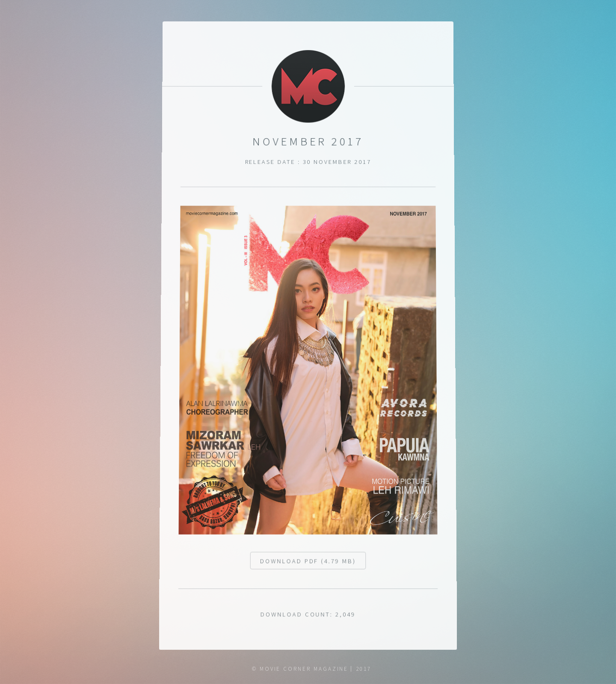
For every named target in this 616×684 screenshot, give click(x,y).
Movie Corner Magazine (304, 669)
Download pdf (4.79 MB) (308, 565)
